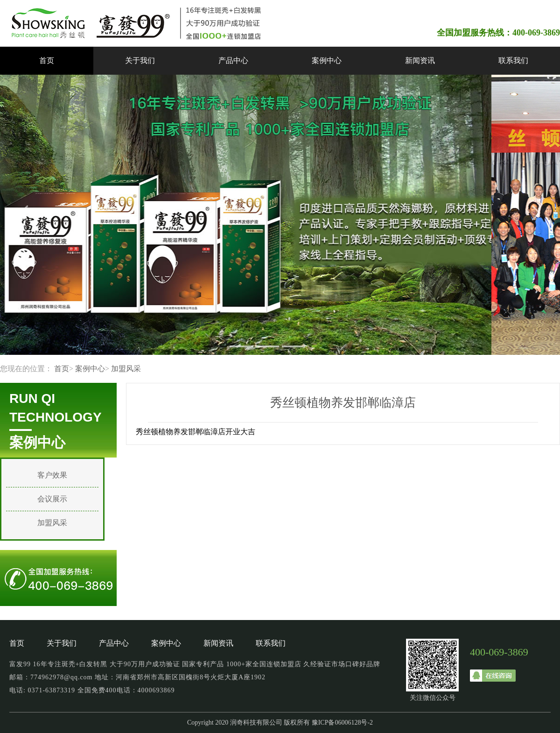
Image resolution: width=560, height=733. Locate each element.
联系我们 (513, 60)
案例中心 (327, 60)
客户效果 (52, 475)
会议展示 (52, 499)
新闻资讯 (420, 60)
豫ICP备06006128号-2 (342, 722)
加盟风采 (126, 369)
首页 (47, 60)
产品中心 (233, 60)
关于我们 (140, 60)
